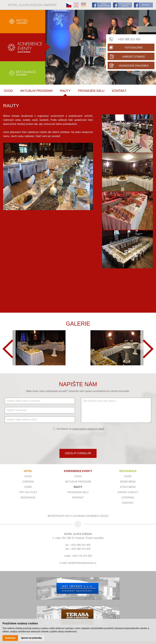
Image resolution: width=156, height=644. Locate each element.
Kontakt (119, 91)
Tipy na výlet (28, 492)
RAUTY (65, 91)
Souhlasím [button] (10, 638)
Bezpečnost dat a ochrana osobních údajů (78, 516)
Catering (128, 498)
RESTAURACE (128, 471)
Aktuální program (36, 91)
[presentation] (78, 439)
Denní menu (128, 482)
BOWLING (146, 5)
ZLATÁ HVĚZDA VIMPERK (125, 5)
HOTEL (28, 471)
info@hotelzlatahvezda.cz (82, 563)
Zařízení (28, 482)
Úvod (28, 476)
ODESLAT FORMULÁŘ (78, 453)
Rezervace (28, 498)
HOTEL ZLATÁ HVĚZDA (104, 5)
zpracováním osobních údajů (88, 429)
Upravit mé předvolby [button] (31, 638)
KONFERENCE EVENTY (78, 471)
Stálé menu (128, 487)
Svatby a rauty (128, 492)
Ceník (28, 487)
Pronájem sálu (91, 91)
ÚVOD (8, 91)
